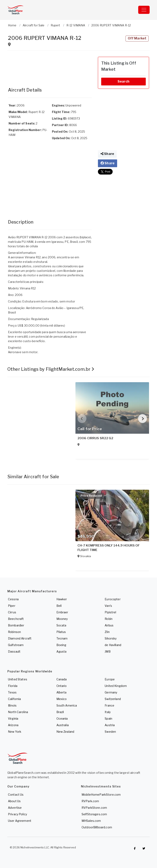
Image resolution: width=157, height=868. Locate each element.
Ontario (62, 686)
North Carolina (18, 712)
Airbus (109, 625)
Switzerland (113, 699)
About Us (14, 801)
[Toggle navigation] (144, 10)
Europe (110, 679)
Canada (62, 679)
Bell (59, 606)
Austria (110, 725)
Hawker (62, 599)
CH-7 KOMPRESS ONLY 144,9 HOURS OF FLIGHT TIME (109, 548)
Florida (13, 686)
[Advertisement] (50, 67)
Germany (111, 692)
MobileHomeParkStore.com (101, 795)
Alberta (62, 692)
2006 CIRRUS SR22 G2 (95, 438)
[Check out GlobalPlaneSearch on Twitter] (144, 848)
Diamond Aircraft (20, 638)
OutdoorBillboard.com (97, 827)
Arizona (13, 725)
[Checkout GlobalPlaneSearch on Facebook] (135, 848)
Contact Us (16, 795)
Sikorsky (111, 638)
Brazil (60, 712)
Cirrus (12, 612)
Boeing (61, 645)
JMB (108, 651)
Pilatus (61, 632)
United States (18, 679)
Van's (108, 606)
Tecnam (62, 638)
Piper (12, 606)
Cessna (13, 599)
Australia (63, 725)
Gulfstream (16, 645)
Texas (12, 692)
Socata (61, 625)
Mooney (62, 619)
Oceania (62, 718)
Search (123, 81)
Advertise (15, 808)
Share (107, 154)
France (109, 705)
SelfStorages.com (94, 814)
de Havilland (113, 645)
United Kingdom (116, 686)
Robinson (14, 632)
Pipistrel (110, 612)
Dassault (14, 651)
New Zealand (65, 732)
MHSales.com (91, 821)
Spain (108, 718)
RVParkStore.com (94, 808)
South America (67, 705)
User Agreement (20, 821)
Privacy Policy (17, 814)
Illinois (12, 705)
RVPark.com (90, 801)
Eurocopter (113, 599)
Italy (108, 712)
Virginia (13, 718)
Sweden (110, 732)
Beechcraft (16, 619)
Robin (109, 619)
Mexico (62, 699)
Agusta (62, 651)
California (14, 699)
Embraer (62, 612)
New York (15, 732)
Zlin (107, 632)
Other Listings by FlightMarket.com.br (51, 369)
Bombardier (16, 625)
